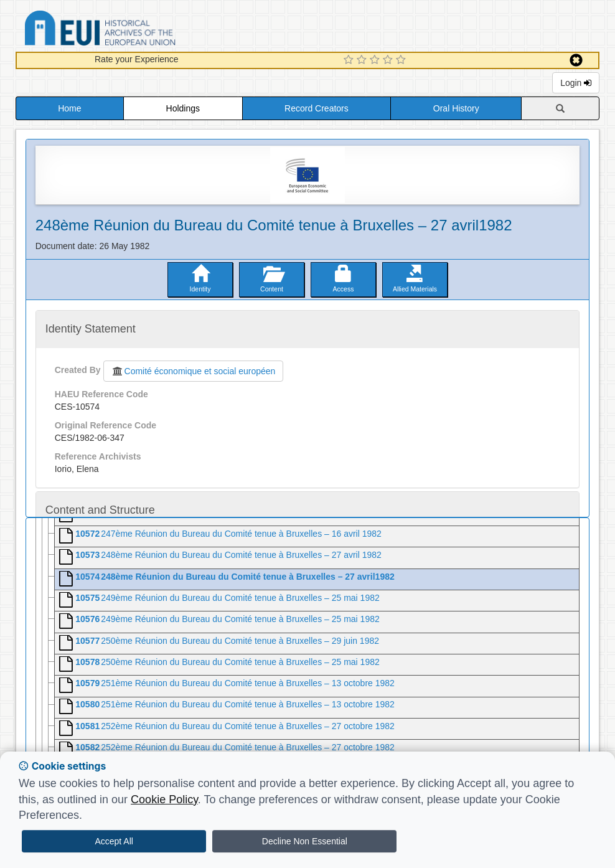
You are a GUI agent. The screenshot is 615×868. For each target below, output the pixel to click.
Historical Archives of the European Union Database (135, 30)
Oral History (456, 108)
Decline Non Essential (305, 841)
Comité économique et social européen (194, 371)
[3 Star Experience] (376, 60)
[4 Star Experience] (389, 60)
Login (576, 83)
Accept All (114, 841)
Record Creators (317, 108)
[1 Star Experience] (350, 60)
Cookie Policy (164, 800)
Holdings (183, 108)
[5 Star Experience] (402, 60)
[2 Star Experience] (363, 60)
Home (69, 108)
